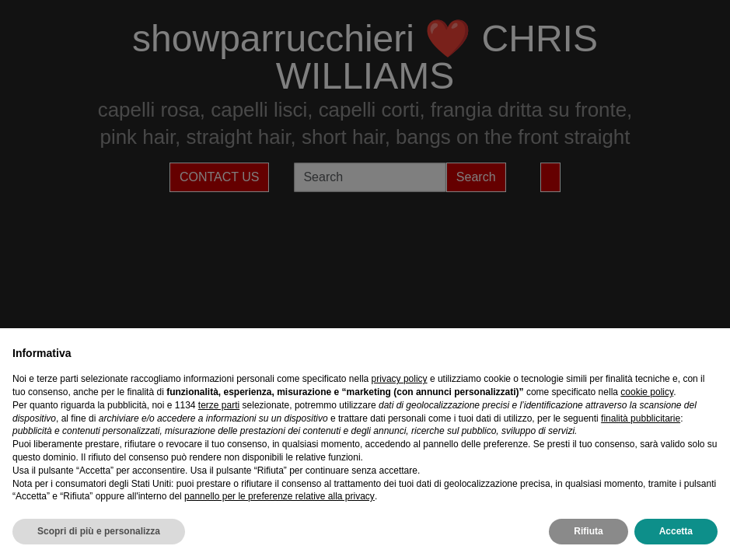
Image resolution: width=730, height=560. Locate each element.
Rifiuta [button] (588, 531)
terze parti (219, 405)
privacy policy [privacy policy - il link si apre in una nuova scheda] (400, 379)
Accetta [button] (676, 531)
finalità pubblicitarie (641, 418)
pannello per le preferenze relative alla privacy (279, 496)
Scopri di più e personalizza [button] (99, 531)
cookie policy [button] (647, 392)
